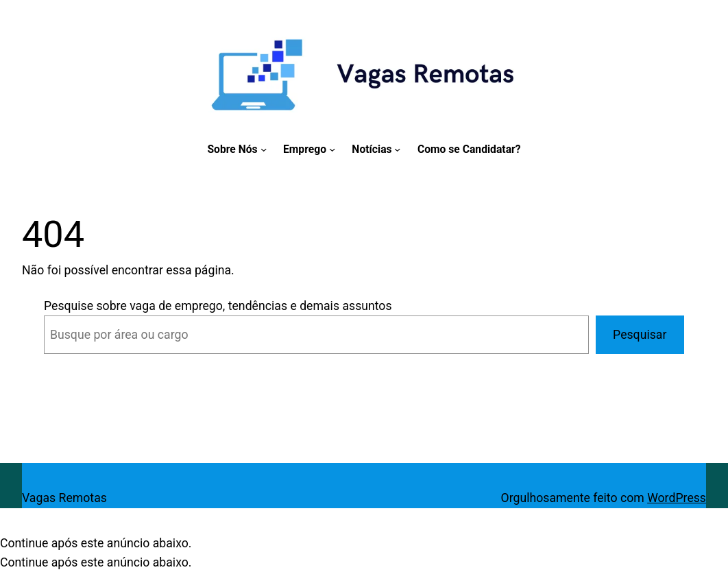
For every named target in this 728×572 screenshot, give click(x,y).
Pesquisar (640, 335)
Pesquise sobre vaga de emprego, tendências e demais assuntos (218, 306)
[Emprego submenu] (332, 149)
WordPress (677, 498)
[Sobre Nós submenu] (264, 149)
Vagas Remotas (64, 498)
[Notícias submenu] (397, 149)
